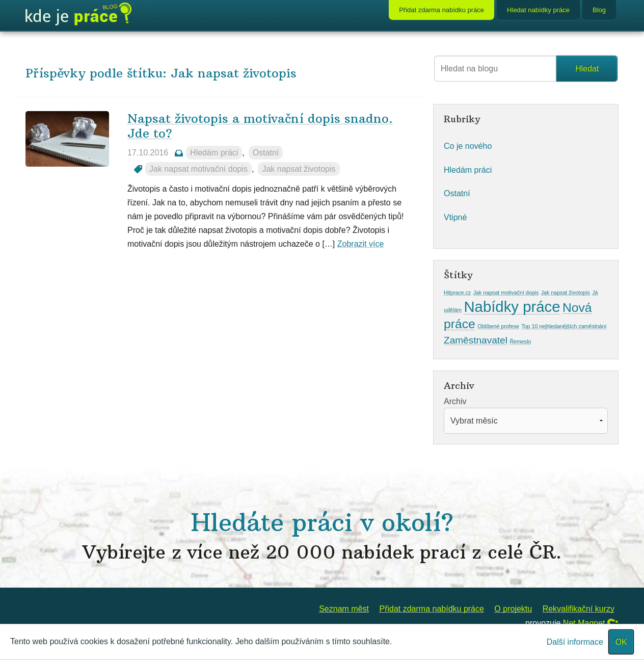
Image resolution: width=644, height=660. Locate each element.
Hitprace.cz (457, 293)
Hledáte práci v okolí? (322, 535)
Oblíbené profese (498, 326)
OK (621, 642)
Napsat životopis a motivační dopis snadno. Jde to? (260, 126)
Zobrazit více (361, 244)
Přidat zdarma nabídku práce (441, 10)
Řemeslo (520, 341)
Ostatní (266, 153)
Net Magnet (584, 623)
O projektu (513, 609)
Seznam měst (344, 609)
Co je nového (468, 146)
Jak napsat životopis (299, 169)
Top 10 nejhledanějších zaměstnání (564, 326)
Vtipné (455, 217)
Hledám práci (214, 153)
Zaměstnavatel (476, 340)
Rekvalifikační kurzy (579, 609)
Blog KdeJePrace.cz (78, 14)
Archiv (455, 401)
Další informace (575, 642)
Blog (599, 10)
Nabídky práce (512, 307)
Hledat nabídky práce (538, 10)
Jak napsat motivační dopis (198, 169)
